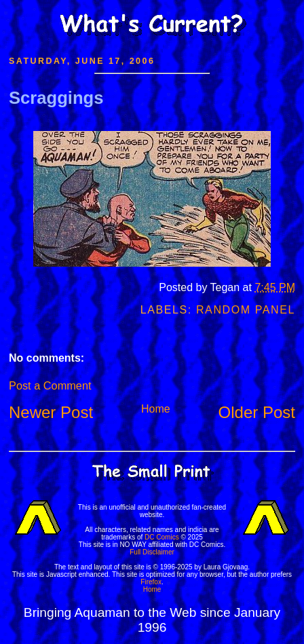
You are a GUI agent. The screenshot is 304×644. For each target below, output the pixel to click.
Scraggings (56, 98)
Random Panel (246, 310)
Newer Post (51, 412)
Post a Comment (50, 385)
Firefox (151, 582)
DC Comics (162, 537)
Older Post (257, 412)
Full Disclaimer (152, 552)
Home (156, 409)
